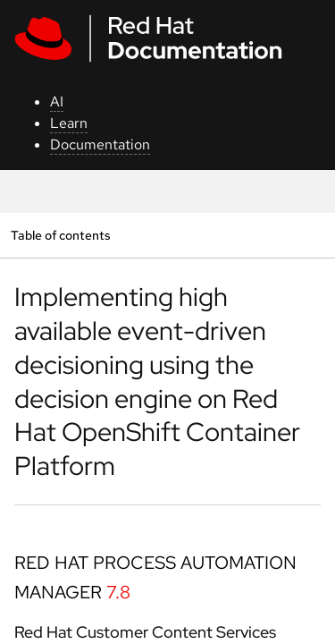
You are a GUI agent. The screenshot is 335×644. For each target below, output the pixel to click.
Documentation (100, 144)
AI (57, 102)
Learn (69, 123)
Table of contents (60, 235)
